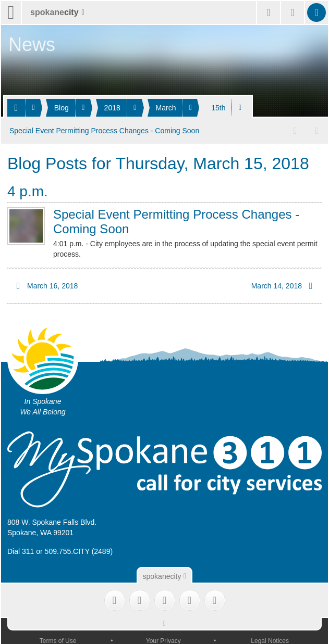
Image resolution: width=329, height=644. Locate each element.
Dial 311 (21, 549)
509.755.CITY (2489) (79, 549)
